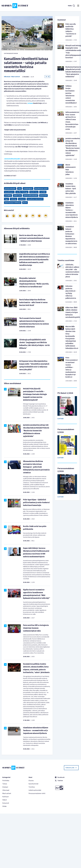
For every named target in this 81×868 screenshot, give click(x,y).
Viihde (4, 806)
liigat (7, 199)
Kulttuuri (6, 797)
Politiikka (6, 781)
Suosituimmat (33, 784)
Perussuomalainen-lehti (37, 793)
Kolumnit (6, 803)
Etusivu (31, 781)
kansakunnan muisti (41, 189)
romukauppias (28, 189)
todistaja (14, 199)
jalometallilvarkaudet (31, 196)
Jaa (47, 77)
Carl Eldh (43, 192)
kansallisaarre (9, 192)
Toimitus (32, 787)
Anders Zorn (17, 196)
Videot (5, 800)
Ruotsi (25, 203)
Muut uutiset (16, 77)
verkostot (22, 199)
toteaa (30, 103)
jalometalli (43, 196)
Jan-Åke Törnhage (22, 192)
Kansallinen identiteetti (35, 199)
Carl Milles (8, 196)
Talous (5, 784)
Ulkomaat (7, 77)
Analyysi (5, 787)
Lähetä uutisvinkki (35, 790)
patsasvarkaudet (10, 189)
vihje (19, 189)
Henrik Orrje (34, 192)
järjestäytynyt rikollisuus (13, 203)
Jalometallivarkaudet (12, 159)
